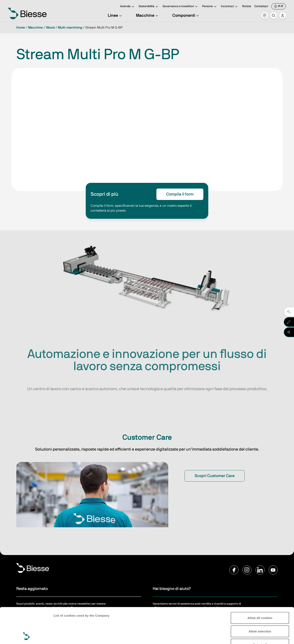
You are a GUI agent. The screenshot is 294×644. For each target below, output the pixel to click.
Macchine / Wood (41, 28)
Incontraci (230, 7)
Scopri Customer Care (215, 476)
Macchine (148, 16)
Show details (63, 636)
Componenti (186, 16)
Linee (115, 16)
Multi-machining (70, 28)
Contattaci (261, 6)
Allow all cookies (260, 584)
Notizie (247, 6)
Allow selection (260, 598)
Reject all (260, 611)
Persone (210, 7)
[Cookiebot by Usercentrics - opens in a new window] (26, 636)
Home (21, 28)
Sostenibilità (149, 7)
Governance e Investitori (181, 7)
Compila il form (180, 194)
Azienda (128, 7)
